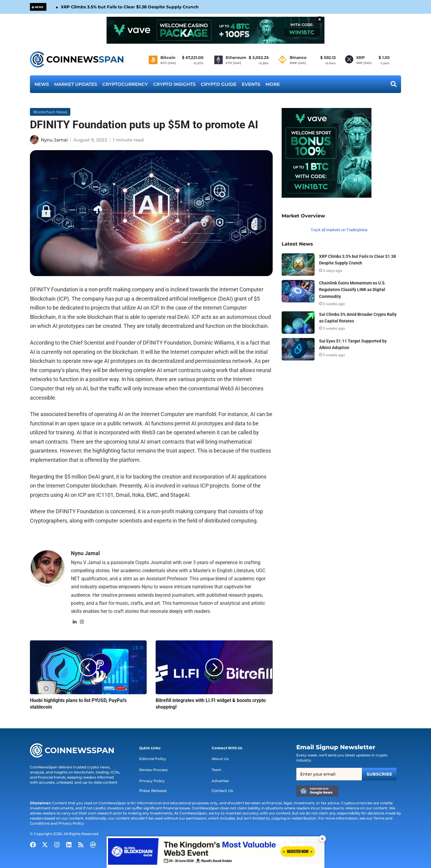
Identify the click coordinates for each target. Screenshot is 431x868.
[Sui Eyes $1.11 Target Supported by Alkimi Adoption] (298, 349)
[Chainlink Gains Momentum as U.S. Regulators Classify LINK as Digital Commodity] (298, 291)
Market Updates (76, 84)
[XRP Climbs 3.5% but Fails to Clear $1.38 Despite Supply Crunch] (298, 265)
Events (251, 84)
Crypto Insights (174, 84)
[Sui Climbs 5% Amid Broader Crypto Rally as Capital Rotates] (298, 323)
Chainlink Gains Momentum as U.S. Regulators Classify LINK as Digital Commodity (352, 290)
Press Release (151, 791)
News (42, 84)
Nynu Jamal (54, 140)
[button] (150, 748)
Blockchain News (50, 112)
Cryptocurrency (125, 84)
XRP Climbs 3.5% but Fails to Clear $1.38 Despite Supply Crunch (130, 7)
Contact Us (222, 791)
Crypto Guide (219, 84)
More (273, 84)
